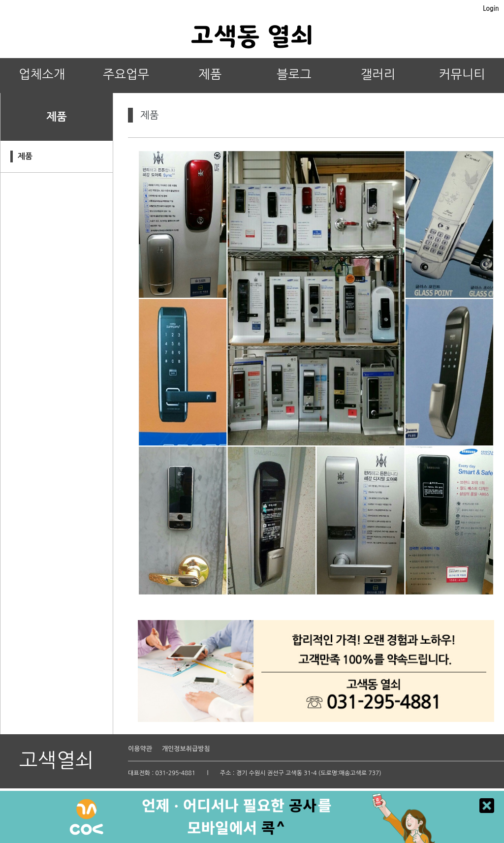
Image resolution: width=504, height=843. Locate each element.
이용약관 (140, 749)
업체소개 (42, 75)
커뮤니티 (462, 75)
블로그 (294, 75)
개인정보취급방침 (186, 749)
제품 (210, 75)
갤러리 (378, 75)
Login (491, 9)
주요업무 (126, 75)
